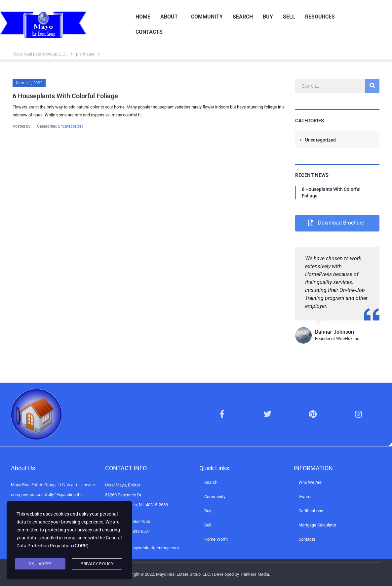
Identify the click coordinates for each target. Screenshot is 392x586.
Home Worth (216, 539)
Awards (306, 497)
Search (211, 482)
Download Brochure (336, 223)
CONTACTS (149, 32)
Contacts (307, 539)
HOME (143, 17)
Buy (208, 511)
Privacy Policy (97, 564)
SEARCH (243, 17)
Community (215, 497)
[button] (171, 17)
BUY (268, 17)
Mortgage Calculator (317, 525)
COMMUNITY (207, 17)
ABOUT (169, 17)
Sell (208, 525)
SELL (289, 17)
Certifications (311, 511)
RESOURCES (320, 17)
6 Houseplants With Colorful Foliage (331, 192)
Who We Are (310, 482)
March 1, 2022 (29, 83)
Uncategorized (71, 126)
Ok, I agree (40, 564)
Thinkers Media (255, 574)
